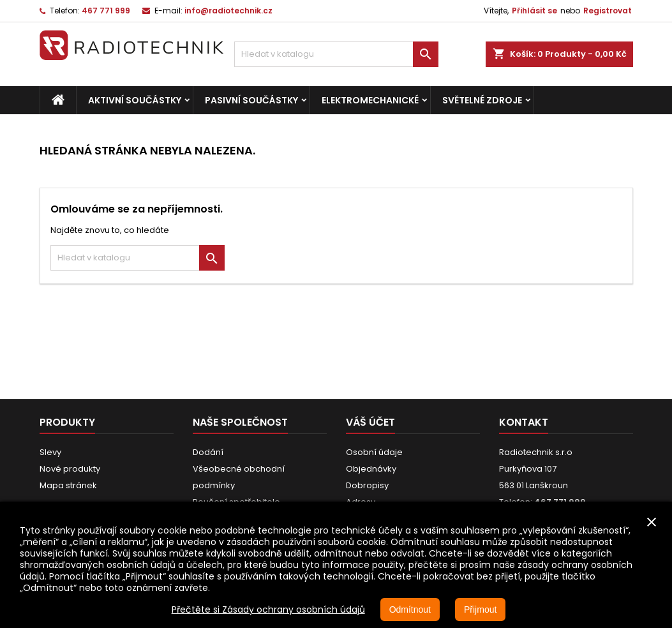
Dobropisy (367, 485)
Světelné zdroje (482, 100)
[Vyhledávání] (336, 54)
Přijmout (480, 609)
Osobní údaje (374, 452)
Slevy (50, 452)
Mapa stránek (68, 485)
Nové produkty (70, 469)
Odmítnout (410, 609)
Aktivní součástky (135, 100)
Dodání (208, 452)
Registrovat (608, 11)
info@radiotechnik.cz (228, 11)
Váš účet (370, 422)
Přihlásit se (534, 11)
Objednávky (371, 469)
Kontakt (524, 422)
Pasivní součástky (251, 100)
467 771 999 (106, 11)
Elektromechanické (370, 100)
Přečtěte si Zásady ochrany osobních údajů (268, 609)
